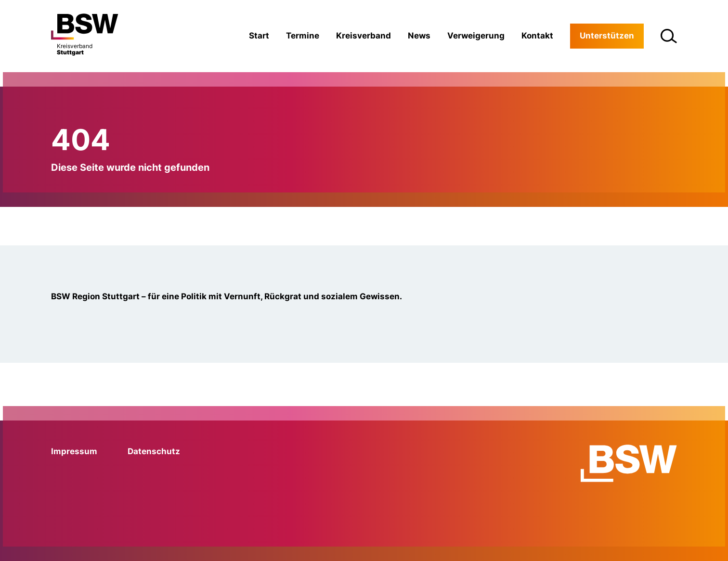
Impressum (74, 451)
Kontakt (537, 36)
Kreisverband (364, 36)
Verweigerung (476, 36)
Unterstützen (607, 36)
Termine (303, 36)
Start (259, 36)
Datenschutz (154, 451)
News (419, 36)
